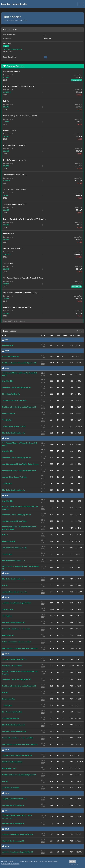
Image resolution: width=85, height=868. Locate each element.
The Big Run (7, 420)
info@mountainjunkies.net (10, 864)
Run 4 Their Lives (9, 768)
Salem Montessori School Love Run (17, 642)
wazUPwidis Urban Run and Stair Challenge (20, 648)
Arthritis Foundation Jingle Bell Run (17, 603)
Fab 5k (5, 535)
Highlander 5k (8, 635)
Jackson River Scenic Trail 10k (14, 477)
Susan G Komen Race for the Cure (16, 629)
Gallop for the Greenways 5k (14, 731)
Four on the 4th (9, 413)
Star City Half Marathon (12, 666)
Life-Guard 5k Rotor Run (12, 712)
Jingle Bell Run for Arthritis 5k (14, 659)
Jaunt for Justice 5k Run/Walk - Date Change (20, 464)
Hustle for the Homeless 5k (13, 49)
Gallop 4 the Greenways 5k (13, 805)
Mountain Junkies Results (14, 4)
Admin (72, 861)
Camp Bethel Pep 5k (11, 356)
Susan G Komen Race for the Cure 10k (18, 738)
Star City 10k (8, 381)
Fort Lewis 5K (8, 345)
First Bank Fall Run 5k (11, 394)
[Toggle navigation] (81, 4)
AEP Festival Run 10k (11, 718)
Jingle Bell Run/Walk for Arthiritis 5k (17, 755)
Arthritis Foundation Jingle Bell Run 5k (18, 834)
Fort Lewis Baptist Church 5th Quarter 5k (19, 363)
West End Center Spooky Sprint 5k (17, 387)
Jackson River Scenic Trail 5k (14, 426)
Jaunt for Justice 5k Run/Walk (14, 400)
